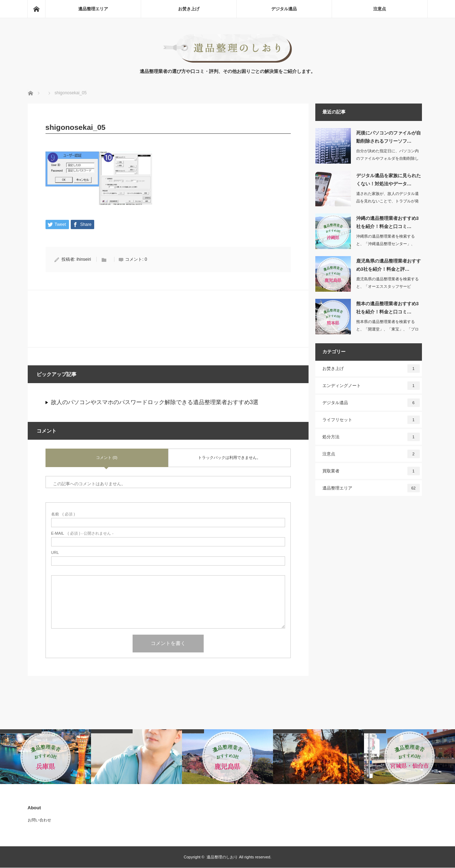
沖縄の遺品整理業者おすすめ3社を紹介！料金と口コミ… (387, 222)
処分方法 (371, 437)
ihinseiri (84, 260)
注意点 (380, 9)
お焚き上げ (189, 9)
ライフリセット (371, 420)
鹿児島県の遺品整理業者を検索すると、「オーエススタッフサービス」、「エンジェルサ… (387, 286)
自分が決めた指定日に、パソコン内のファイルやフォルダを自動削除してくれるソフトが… (387, 158)
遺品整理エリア (93, 9)
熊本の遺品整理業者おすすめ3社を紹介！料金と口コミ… (387, 308)
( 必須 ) (63, 515)
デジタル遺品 (284, 9)
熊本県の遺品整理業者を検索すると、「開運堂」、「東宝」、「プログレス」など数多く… (387, 329)
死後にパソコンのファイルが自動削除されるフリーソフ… (389, 137)
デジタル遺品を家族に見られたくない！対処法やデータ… (389, 180)
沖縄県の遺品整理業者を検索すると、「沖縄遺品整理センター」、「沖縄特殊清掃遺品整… (386, 244)
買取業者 (371, 471)
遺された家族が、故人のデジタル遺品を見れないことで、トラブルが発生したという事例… (387, 201)
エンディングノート (371, 386)
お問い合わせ (39, 820)
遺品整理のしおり (222, 857)
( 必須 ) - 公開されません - (82, 534)
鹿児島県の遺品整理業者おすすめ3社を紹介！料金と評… (389, 265)
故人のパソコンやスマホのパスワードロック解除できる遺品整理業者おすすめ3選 (155, 403)
